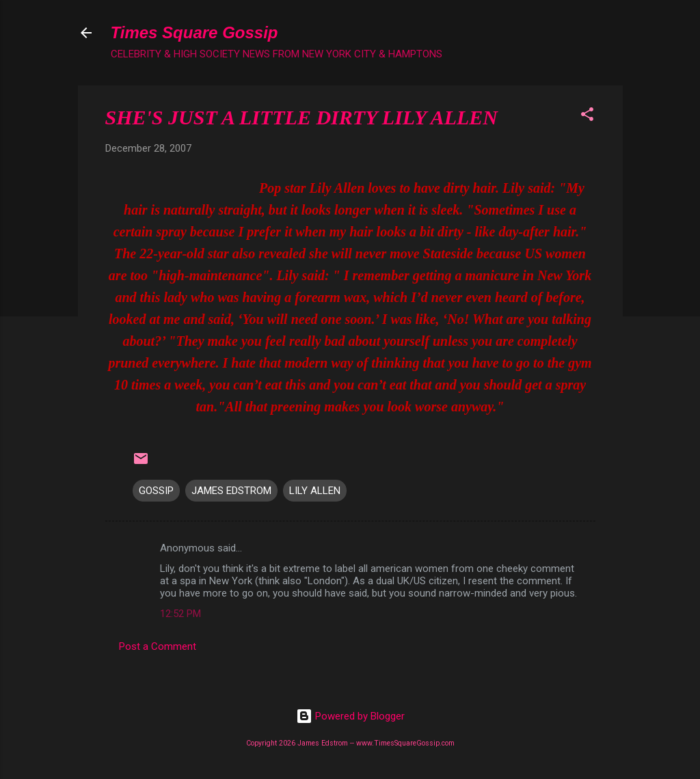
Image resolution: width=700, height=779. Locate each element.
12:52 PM (180, 614)
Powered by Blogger (350, 716)
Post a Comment (158, 646)
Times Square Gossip (194, 32)
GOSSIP (156, 491)
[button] (587, 117)
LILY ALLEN (315, 491)
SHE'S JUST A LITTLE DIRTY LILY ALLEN (301, 117)
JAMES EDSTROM (231, 491)
